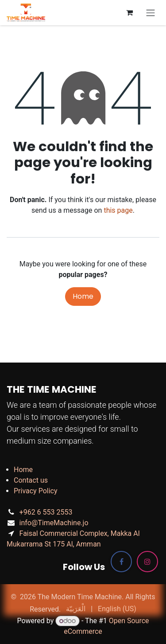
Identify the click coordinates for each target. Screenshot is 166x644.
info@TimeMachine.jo (54, 523)
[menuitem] (76, 609)
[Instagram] (147, 562)
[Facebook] (121, 562)
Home (83, 296)
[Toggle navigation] (151, 13)
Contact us (31, 480)
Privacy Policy (36, 491)
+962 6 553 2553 (46, 512)
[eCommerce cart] (129, 12)
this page (118, 210)
